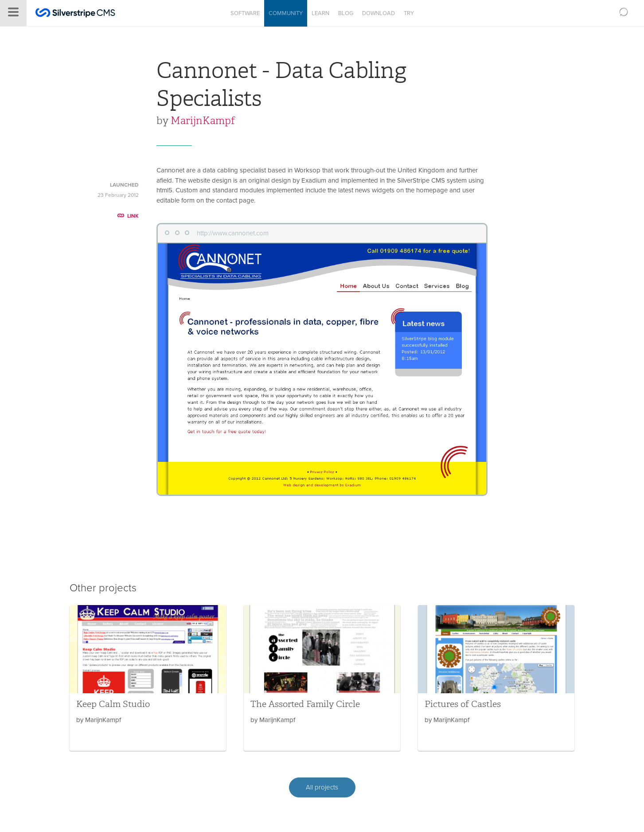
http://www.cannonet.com (233, 233)
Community (286, 13)
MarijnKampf (203, 121)
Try (409, 13)
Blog (346, 13)
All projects (322, 787)
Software (245, 13)
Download (379, 13)
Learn (320, 13)
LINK (128, 216)
